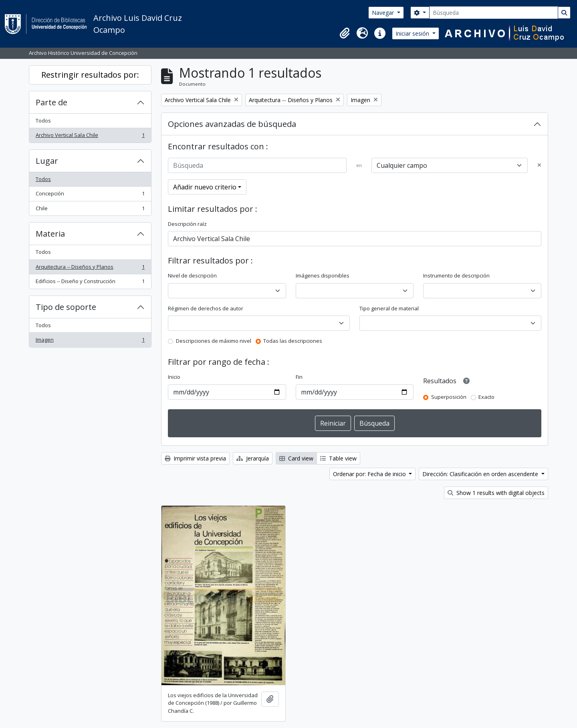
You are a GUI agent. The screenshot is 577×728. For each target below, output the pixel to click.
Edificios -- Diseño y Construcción (90, 283)
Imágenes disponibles (323, 276)
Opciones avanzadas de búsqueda (232, 124)
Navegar (384, 13)
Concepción (90, 195)
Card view (296, 458)
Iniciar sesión (413, 33)
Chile (90, 210)
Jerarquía (253, 458)
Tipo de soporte (66, 307)
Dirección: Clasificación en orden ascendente (481, 474)
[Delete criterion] (539, 165)
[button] (345, 33)
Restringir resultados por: (90, 75)
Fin (299, 377)
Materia (50, 234)
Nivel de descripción (192, 276)
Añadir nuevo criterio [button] (205, 187)
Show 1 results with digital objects (496, 493)
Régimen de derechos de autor (206, 308)
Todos (43, 121)
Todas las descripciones (293, 341)
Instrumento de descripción (456, 276)
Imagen (90, 341)
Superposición (449, 397)
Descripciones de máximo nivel (214, 341)
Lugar (47, 161)
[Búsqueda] (494, 13)
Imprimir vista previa (195, 458)
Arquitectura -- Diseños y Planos (90, 268)
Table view (338, 458)
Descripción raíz (187, 224)
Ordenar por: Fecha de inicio (370, 474)
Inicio (174, 377)
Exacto (486, 397)
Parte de (51, 102)
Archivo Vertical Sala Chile (90, 137)
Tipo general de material (389, 308)
